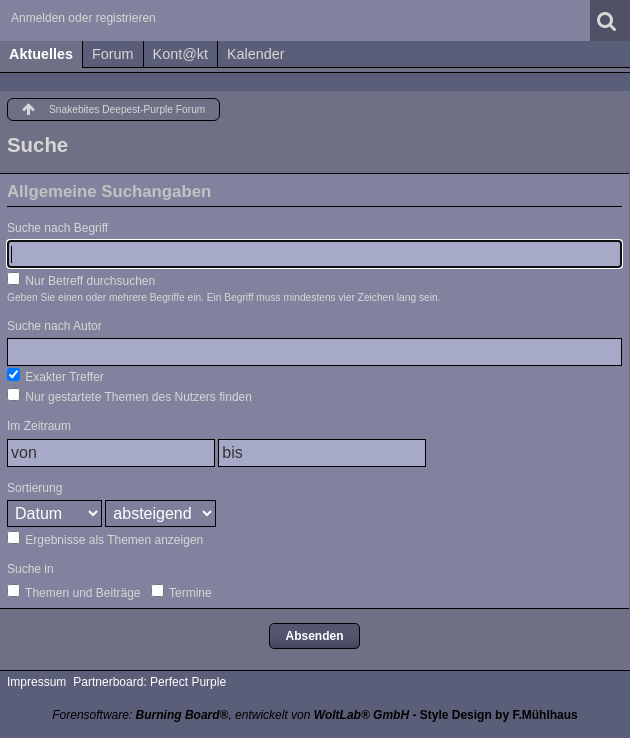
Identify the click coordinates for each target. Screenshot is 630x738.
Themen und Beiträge (74, 592)
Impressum (36, 682)
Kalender (256, 54)
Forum (113, 54)
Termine (181, 592)
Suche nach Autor (54, 326)
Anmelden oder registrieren (83, 18)
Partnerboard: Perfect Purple (149, 682)
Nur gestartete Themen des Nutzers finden (129, 396)
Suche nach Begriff (57, 228)
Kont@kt (180, 54)
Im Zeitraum (39, 426)
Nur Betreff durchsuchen (81, 280)
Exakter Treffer (55, 376)
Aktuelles (41, 54)
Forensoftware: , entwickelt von (230, 715)
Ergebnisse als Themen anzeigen (105, 539)
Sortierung (34, 488)
